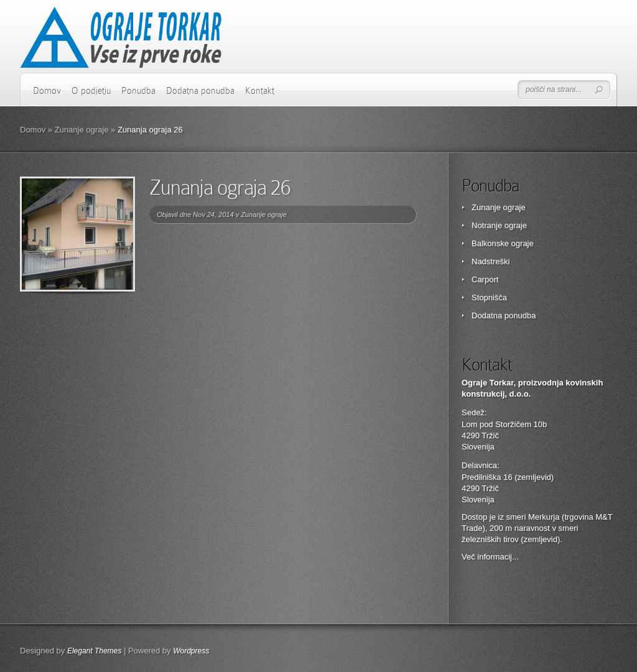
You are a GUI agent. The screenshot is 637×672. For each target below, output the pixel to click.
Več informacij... (490, 557)
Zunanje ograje (82, 130)
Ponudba (138, 91)
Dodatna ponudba (200, 91)
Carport (485, 279)
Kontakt (260, 91)
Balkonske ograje (503, 243)
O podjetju (91, 91)
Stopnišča (489, 297)
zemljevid (541, 539)
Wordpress (191, 651)
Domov (47, 91)
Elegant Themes (94, 651)
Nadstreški (491, 261)
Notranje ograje (499, 225)
